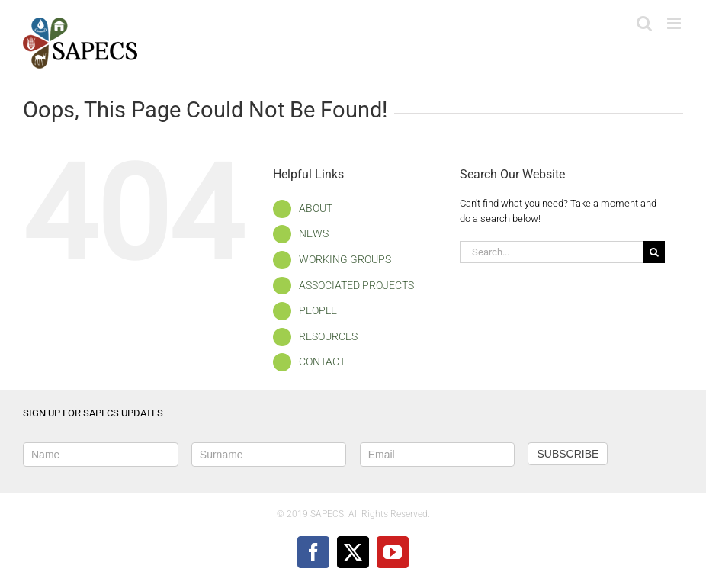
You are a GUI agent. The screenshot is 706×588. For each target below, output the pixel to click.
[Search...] (551, 252)
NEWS (314, 233)
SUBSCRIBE (568, 454)
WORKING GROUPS (345, 259)
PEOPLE (318, 310)
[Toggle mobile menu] (675, 23)
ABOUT (316, 208)
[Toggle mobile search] (644, 23)
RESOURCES (328, 336)
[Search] (654, 252)
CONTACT (322, 361)
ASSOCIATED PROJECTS (356, 285)
